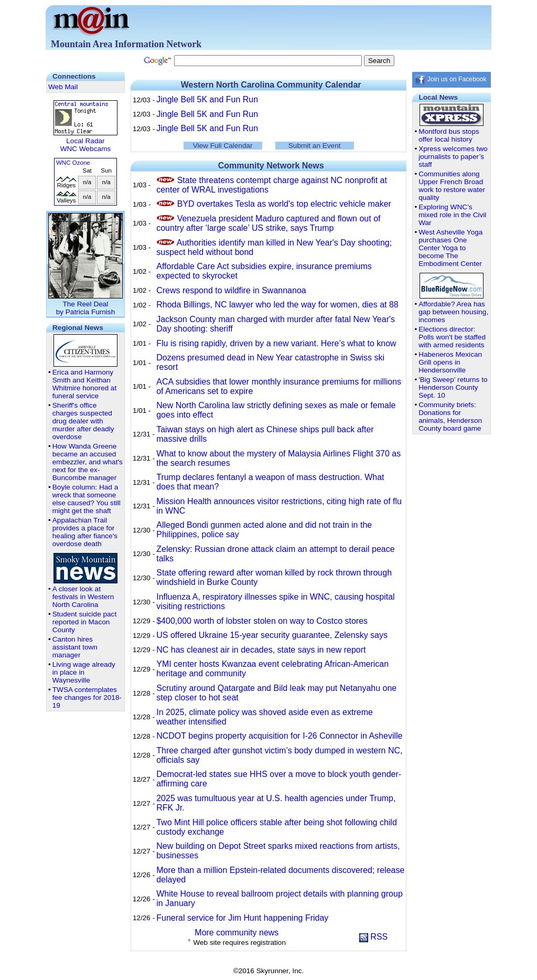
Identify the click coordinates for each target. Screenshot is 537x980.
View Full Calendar (223, 146)
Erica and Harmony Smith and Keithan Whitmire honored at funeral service (84, 384)
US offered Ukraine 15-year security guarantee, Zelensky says (272, 635)
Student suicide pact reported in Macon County (84, 622)
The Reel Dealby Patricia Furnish (85, 304)
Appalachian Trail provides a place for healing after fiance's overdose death (85, 532)
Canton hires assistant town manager (75, 647)
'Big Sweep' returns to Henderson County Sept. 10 (453, 387)
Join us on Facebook (450, 79)
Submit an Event (315, 146)
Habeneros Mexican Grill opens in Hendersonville (450, 362)
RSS (373, 937)
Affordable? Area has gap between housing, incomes (453, 312)
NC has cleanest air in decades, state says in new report (261, 650)
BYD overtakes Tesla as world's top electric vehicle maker (284, 204)
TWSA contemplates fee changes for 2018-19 (87, 697)
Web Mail (63, 87)
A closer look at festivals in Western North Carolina (83, 597)
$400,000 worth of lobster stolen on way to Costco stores (262, 621)
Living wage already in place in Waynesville (84, 672)
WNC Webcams (85, 149)
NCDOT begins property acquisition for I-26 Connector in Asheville (279, 736)
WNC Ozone (73, 163)
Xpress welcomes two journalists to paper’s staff (453, 157)
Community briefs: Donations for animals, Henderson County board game (450, 417)
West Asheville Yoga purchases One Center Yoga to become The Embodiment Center (450, 248)
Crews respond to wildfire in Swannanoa (231, 290)
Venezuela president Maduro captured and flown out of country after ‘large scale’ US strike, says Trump (268, 223)
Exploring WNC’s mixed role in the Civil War (452, 215)
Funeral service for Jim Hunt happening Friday (242, 918)
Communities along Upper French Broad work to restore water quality (452, 186)
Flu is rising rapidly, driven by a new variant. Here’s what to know (276, 343)
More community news (237, 933)
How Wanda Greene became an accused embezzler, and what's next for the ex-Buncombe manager (88, 462)
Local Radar (85, 141)
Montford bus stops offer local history (449, 135)
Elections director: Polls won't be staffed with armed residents (452, 337)
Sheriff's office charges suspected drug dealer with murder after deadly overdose (83, 421)
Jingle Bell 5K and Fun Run (207, 99)
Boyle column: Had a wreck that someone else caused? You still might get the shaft (87, 499)
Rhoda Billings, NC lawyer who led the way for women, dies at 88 (277, 305)
